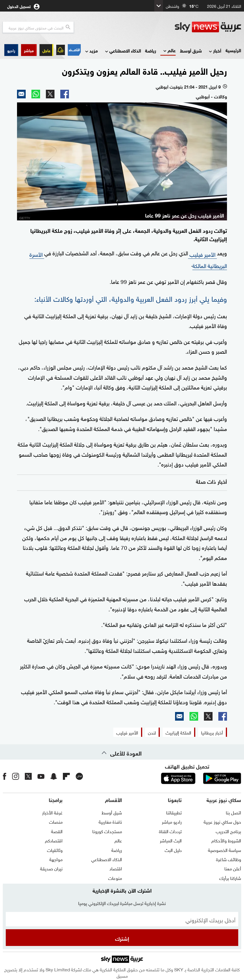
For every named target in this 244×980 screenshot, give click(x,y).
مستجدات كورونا (107, 831)
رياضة (151, 50)
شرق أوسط (191, 50)
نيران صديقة (51, 868)
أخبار (214, 51)
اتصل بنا (233, 812)
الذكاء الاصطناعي (122, 51)
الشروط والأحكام (226, 840)
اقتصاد (116, 868)
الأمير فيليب (202, 254)
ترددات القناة (170, 831)
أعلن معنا (233, 868)
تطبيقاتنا (174, 812)
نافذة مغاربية (110, 821)
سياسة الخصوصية (225, 850)
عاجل (46, 50)
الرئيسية (233, 50)
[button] (29, 50)
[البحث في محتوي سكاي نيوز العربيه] (38, 27)
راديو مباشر (172, 821)
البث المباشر (171, 840)
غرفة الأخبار (52, 812)
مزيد (91, 51)
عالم (169, 51)
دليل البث (173, 850)
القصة (57, 831)
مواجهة (56, 859)
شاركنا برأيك (230, 878)
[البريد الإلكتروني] (122, 919)
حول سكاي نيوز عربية (222, 821)
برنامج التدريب (228, 831)
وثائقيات (55, 850)
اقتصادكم (54, 840)
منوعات (115, 878)
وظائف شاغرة (229, 859)
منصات (56, 821)
